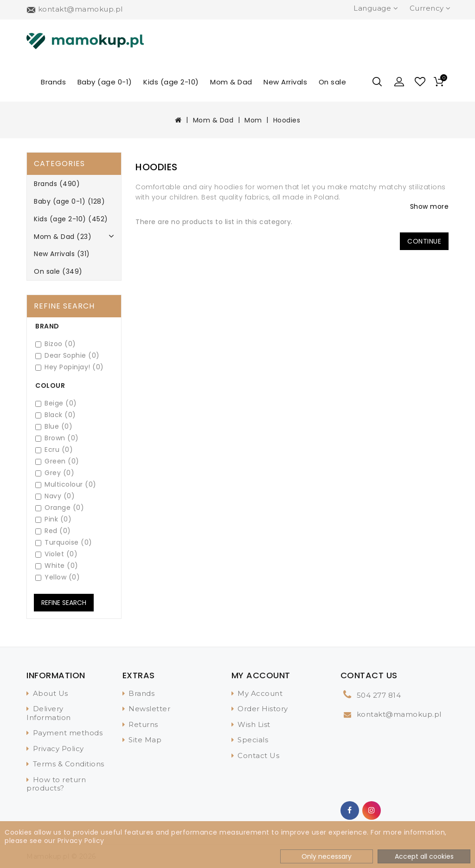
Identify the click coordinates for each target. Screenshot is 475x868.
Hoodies (287, 120)
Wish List (254, 724)
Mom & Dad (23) (63, 237)
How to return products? (56, 784)
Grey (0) (55, 473)
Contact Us (258, 755)
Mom (253, 120)
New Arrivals (285, 82)
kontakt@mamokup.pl (399, 714)
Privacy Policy (58, 749)
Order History (263, 709)
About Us (51, 693)
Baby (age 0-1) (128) (69, 201)
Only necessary (327, 856)
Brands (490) (57, 184)
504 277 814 (379, 695)
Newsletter (149, 709)
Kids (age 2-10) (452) (71, 219)
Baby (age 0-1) (105, 82)
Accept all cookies (424, 856)
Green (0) (57, 461)
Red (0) (53, 531)
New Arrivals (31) (62, 254)
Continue (424, 241)
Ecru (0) (54, 450)
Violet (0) (56, 554)
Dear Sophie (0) (67, 356)
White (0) (57, 566)
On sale (333, 82)
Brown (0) (57, 438)
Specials (253, 740)
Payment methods (68, 733)
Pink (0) (53, 519)
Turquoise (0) (64, 543)
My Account (260, 693)
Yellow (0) (58, 577)
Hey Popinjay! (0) (70, 367)
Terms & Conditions (69, 764)
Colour (50, 386)
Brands (53, 82)
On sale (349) (58, 271)
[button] (399, 82)
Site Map (145, 740)
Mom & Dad (231, 82)
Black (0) (56, 415)
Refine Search (64, 603)
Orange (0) (60, 508)
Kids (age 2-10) (171, 82)
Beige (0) (56, 403)
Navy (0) (55, 496)
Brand (47, 326)
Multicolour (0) (66, 485)
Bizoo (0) (56, 344)
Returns (143, 724)
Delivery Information (49, 713)
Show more (430, 206)
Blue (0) (54, 427)
